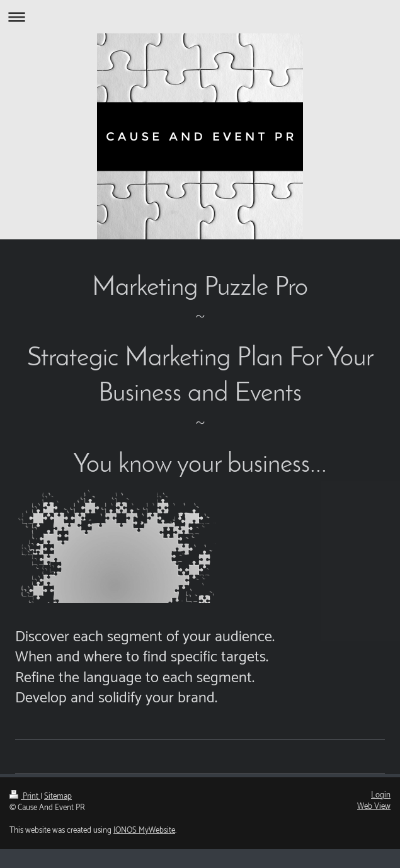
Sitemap (58, 797)
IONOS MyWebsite (144, 831)
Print (25, 797)
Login (381, 795)
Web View (374, 807)
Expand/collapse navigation (200, 17)
